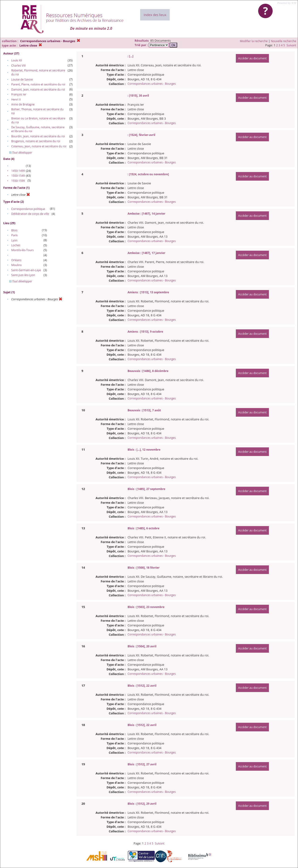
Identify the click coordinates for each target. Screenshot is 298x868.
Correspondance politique (28, 209)
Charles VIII (18, 66)
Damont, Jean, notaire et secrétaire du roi (38, 90)
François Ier (19, 94)
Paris (14, 235)
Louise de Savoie (22, 79)
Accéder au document (252, 58)
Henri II (16, 100)
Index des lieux (155, 15)
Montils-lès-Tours (22, 250)
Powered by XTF (287, 3)
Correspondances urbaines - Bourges (152, 84)
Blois (14, 230)
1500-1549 (18, 176)
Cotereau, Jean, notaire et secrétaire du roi (39, 146)
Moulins (16, 265)
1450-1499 (18, 171)
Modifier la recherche (254, 41)
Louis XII (17, 60)
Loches (16, 245)
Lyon (14, 240)
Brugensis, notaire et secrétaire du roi (36, 141)
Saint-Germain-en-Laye (26, 270)
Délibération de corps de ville (30, 214)
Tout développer (21, 153)
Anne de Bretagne (23, 104)
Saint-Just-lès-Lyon (23, 275)
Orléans (16, 260)
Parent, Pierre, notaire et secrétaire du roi (38, 84)
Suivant (291, 45)
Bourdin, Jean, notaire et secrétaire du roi (38, 136)
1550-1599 (18, 181)
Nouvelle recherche (284, 41)
